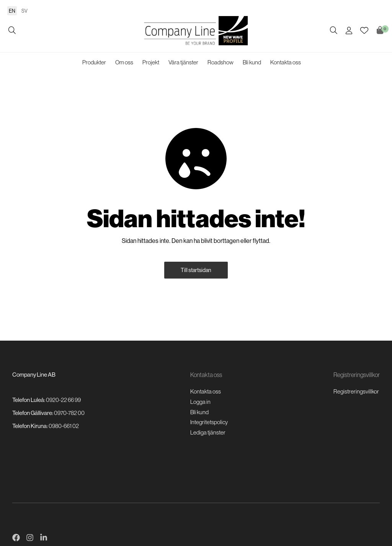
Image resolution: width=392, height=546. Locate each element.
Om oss (124, 62)
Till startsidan (196, 270)
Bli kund (252, 62)
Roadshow (220, 62)
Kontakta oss (286, 62)
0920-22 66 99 (63, 400)
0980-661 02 (64, 426)
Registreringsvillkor (356, 391)
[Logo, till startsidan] (196, 31)
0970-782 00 (69, 413)
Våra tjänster (183, 62)
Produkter (94, 62)
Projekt (151, 62)
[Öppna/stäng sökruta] (12, 31)
